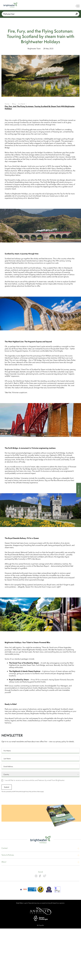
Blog (14, 104)
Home (7, 104)
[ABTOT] (32, 892)
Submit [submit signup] (7, 787)
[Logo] (10, 5)
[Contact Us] (79, 490)
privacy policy (61, 742)
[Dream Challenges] (40, 918)
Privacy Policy (29, 792)
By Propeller (40, 925)
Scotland (22, 104)
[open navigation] (77, 6)
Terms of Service (37, 792)
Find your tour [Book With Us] (40, 14)
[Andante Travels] (40, 911)
